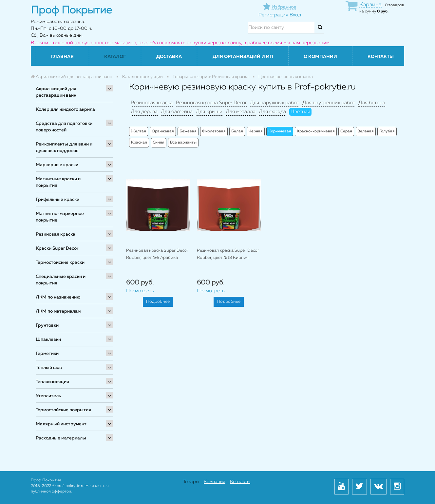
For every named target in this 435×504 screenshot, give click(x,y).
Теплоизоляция (52, 382)
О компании (320, 57)
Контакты (381, 57)
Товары (191, 482)
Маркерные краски (57, 165)
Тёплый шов (49, 368)
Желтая (139, 131)
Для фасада (272, 112)
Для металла (241, 112)
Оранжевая (163, 131)
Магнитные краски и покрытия (58, 182)
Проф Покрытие (46, 480)
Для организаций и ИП (243, 57)
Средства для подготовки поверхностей (64, 127)
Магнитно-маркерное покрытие (60, 217)
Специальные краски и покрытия (61, 280)
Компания (215, 482)
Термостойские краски (60, 262)
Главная (62, 57)
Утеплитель (48, 396)
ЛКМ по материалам (58, 311)
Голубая (387, 131)
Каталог (115, 57)
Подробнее (158, 302)
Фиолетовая (214, 131)
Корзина (370, 5)
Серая (346, 131)
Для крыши (209, 112)
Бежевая (188, 131)
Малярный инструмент (61, 424)
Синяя (159, 143)
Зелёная (366, 131)
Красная (139, 143)
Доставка (169, 57)
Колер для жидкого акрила (65, 109)
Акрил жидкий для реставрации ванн (56, 92)
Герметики (47, 354)
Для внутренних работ (329, 103)
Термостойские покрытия (63, 410)
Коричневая (280, 131)
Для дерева (144, 112)
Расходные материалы (61, 438)
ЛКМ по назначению (58, 297)
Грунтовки (47, 325)
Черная (256, 131)
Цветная (300, 112)
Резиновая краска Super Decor (211, 103)
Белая (237, 131)
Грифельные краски (57, 200)
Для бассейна (177, 112)
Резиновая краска (56, 234)
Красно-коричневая (316, 131)
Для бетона (372, 103)
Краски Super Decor (57, 248)
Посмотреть (140, 291)
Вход (295, 15)
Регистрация (273, 15)
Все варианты (183, 143)
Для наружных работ (274, 103)
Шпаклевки (48, 339)
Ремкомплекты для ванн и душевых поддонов (64, 147)
